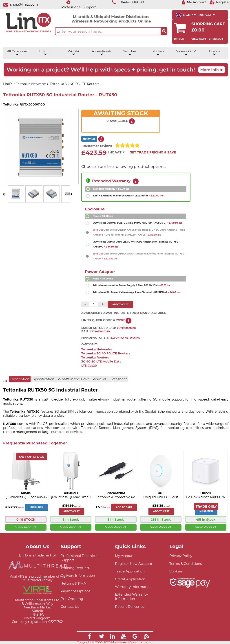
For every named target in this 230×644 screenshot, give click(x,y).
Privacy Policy (181, 556)
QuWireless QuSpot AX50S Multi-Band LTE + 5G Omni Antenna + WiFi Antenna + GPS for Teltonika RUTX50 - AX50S (139, 232)
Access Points (102, 53)
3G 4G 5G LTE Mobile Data (101, 361)
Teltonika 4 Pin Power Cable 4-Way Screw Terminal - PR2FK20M (137, 292)
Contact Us (70, 607)
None (103, 216)
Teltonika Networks (97, 349)
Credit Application (130, 579)
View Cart (199, 39)
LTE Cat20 (89, 366)
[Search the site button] (164, 31)
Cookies (176, 571)
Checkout (216, 39)
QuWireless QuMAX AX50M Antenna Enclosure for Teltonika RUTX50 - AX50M (139, 256)
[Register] (220, 2)
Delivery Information (78, 575)
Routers (158, 53)
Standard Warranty (111, 189)
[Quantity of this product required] (94, 304)
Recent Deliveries (129, 607)
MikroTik (74, 53)
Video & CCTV (186, 53)
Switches (130, 53)
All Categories (17, 53)
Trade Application (130, 571)
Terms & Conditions (186, 564)
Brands (214, 53)
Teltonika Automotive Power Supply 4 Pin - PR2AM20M (132, 285)
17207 (120, 320)
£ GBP (186, 15)
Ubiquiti (45, 53)
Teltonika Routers (95, 357)
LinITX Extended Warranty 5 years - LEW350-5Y (128, 196)
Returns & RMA (73, 583)
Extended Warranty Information (131, 597)
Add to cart (71, 511)
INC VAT (207, 15)
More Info (36, 507)
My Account (125, 556)
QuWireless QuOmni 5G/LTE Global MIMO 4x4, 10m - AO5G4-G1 (137, 223)
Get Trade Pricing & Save (153, 152)
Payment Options (75, 591)
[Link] (89, 637)
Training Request (75, 568)
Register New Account (134, 564)
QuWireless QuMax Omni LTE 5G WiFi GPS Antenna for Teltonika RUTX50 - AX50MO (136, 244)
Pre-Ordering (72, 599)
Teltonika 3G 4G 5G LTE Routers (106, 353)
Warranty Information (133, 587)
